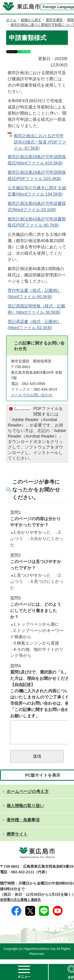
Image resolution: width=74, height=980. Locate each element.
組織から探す (31, 20)
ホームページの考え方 (28, 796)
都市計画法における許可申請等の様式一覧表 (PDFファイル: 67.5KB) (40, 142)
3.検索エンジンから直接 (35, 643)
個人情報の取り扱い (25, 810)
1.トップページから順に (35, 624)
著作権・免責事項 (23, 824)
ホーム (11, 20)
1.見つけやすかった (31, 575)
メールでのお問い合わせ (32, 395)
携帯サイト (17, 839)
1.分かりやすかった (31, 532)
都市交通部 (54, 20)
